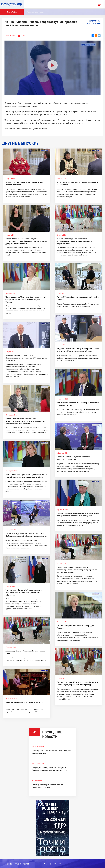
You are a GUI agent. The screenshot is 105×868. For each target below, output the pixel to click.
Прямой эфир (10, 12)
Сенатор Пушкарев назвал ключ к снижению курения (48, 786)
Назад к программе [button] (94, 23)
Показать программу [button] (35, 12)
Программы (95, 21)
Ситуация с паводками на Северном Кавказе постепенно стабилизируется (50, 769)
